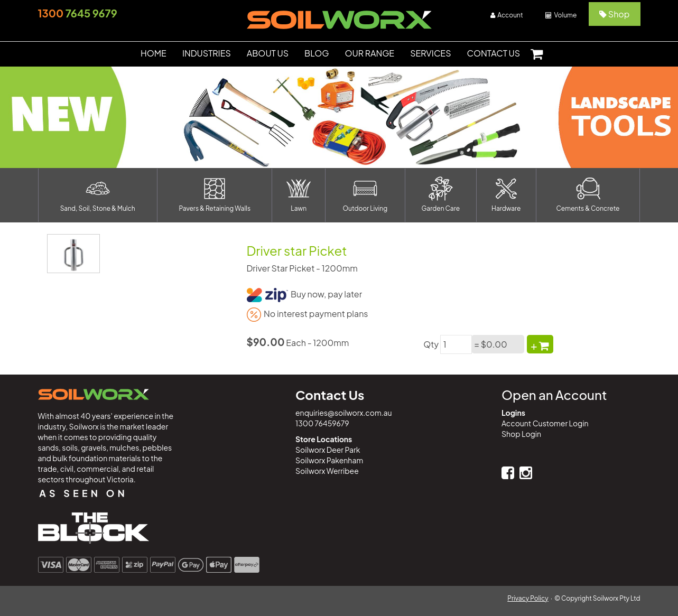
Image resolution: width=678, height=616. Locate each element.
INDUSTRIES (207, 53)
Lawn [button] (299, 194)
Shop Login (521, 434)
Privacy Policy (528, 598)
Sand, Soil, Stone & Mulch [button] (98, 194)
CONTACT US (494, 53)
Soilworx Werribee (327, 471)
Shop (614, 14)
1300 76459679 (322, 423)
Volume (561, 15)
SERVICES (430, 53)
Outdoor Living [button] (365, 194)
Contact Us (330, 395)
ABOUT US (268, 53)
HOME (154, 53)
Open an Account (554, 395)
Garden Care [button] (440, 194)
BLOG (317, 53)
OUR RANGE (370, 53)
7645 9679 (78, 13)
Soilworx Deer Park (328, 450)
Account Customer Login (545, 423)
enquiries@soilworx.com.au (344, 413)
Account (507, 15)
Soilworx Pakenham (329, 460)
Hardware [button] (506, 194)
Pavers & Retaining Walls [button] (215, 194)
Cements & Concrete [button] (588, 194)
